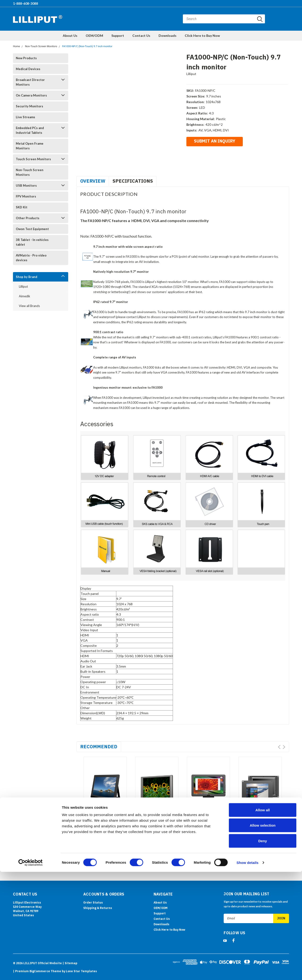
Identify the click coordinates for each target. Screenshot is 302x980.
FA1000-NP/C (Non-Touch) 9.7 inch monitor (87, 46)
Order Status (93, 902)
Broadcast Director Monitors (30, 82)
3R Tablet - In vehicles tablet (32, 242)
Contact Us (141, 36)
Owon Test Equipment (32, 229)
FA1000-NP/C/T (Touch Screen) (103, 830)
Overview (93, 181)
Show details (248, 971)
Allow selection (262, 934)
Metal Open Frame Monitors (30, 146)
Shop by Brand (27, 277)
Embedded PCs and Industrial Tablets (30, 130)
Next (284, 747)
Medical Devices (28, 69)
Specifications (133, 181)
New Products (26, 58)
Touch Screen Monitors (33, 159)
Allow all (263, 918)
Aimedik (25, 296)
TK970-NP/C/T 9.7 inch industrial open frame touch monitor (258, 832)
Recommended (99, 747)
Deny (263, 949)
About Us (70, 36)
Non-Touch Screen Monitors (41, 46)
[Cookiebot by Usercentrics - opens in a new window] (31, 971)
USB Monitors (26, 185)
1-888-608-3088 (25, 3)
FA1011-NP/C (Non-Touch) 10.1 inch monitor (204, 832)
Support (118, 36)
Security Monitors (29, 106)
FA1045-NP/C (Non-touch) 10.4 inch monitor (152, 832)
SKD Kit (22, 207)
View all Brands (29, 306)
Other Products (28, 218)
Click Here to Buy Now (202, 36)
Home (17, 46)
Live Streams (25, 117)
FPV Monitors (26, 196)
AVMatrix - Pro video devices (31, 258)
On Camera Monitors (31, 95)
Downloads (168, 36)
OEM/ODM (94, 36)
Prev (279, 747)
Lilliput (23, 286)
